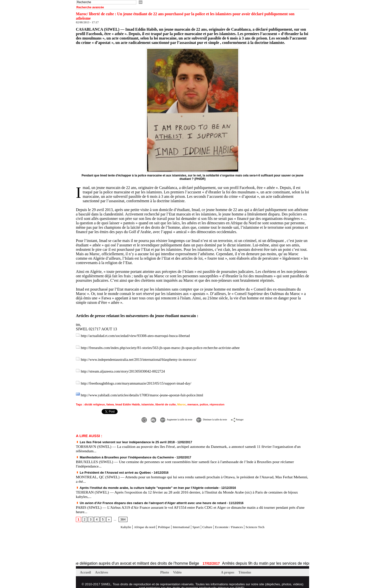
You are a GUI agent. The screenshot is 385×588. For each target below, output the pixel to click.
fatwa (108, 401)
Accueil (86, 567)
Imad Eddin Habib (125, 401)
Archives (103, 567)
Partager (255, 415)
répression (208, 401)
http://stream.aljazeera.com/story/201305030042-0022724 (126, 369)
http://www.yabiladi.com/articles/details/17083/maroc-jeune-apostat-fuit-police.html (147, 392)
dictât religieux (94, 401)
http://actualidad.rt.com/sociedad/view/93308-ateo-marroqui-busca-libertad (140, 335)
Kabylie (116, 521)
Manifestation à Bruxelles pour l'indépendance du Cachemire (120, 453)
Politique (159, 521)
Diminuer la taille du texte (218, 415)
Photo (165, 567)
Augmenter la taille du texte (165, 415)
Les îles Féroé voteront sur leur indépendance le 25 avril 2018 (121, 438)
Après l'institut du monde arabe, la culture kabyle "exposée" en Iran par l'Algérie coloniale (141, 482)
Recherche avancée (90, 7)
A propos (228, 567)
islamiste (144, 401)
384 (122, 514)
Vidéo (178, 567)
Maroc (175, 401)
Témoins (246, 567)
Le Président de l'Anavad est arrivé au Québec (110, 468)
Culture (209, 521)
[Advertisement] (133, 540)
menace (186, 401)
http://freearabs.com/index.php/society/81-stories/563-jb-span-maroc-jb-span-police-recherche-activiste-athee (167, 347)
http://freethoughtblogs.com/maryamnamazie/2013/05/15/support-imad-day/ (141, 381)
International (179, 521)
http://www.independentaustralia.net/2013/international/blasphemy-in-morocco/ (144, 358)
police (196, 401)
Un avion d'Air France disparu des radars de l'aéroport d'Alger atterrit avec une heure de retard (144, 497)
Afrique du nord (137, 521)
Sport (196, 521)
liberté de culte (160, 401)
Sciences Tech (265, 521)
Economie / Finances (234, 521)
